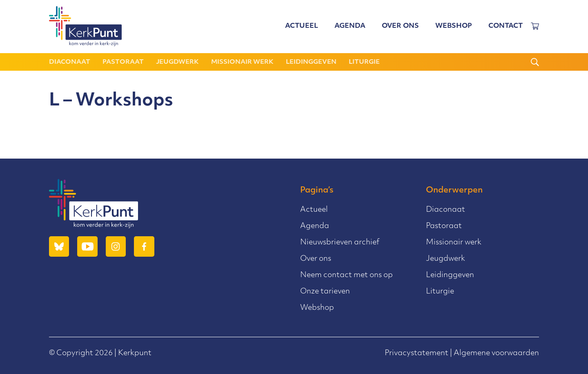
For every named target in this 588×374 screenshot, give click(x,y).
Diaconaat (70, 62)
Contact (506, 27)
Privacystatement (416, 353)
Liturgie (364, 62)
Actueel (302, 27)
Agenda (350, 27)
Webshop (454, 27)
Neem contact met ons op (346, 275)
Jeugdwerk (177, 62)
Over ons (400, 27)
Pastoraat (123, 62)
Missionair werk (242, 62)
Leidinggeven (311, 62)
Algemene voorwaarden (496, 353)
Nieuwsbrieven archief (340, 243)
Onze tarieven (325, 292)
